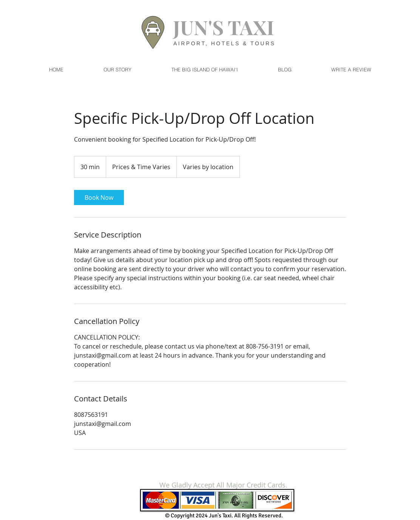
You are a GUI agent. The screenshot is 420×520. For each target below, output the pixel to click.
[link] (99, 198)
